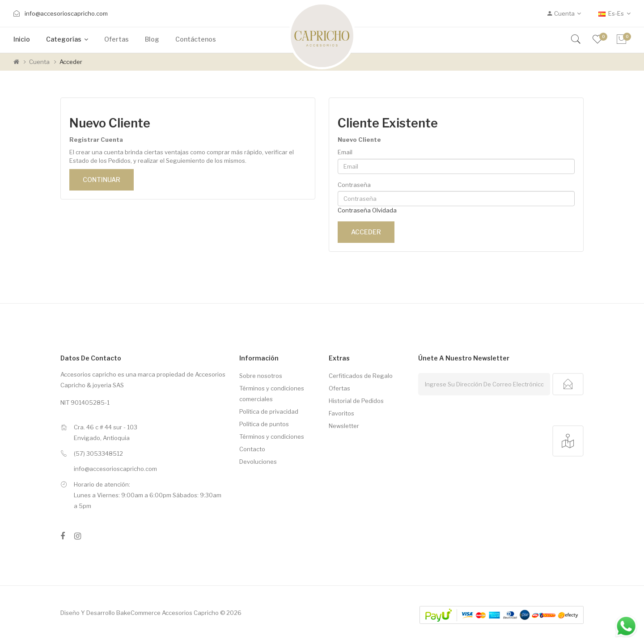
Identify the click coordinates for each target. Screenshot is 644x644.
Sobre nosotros (261, 376)
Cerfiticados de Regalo (361, 376)
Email (345, 152)
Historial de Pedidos (356, 401)
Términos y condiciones (272, 436)
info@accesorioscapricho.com (66, 13)
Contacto (252, 449)
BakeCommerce (138, 613)
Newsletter (344, 426)
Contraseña (354, 185)
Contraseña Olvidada (367, 210)
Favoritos (341, 413)
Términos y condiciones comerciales (272, 394)
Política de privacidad (269, 411)
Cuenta (39, 62)
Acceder (71, 62)
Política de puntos (264, 424)
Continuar (102, 180)
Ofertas (339, 388)
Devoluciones (258, 462)
